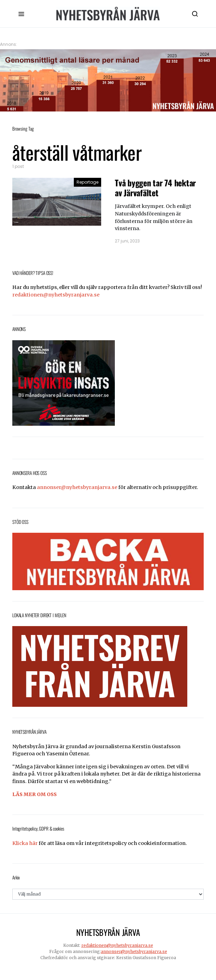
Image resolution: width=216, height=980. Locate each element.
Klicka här (25, 843)
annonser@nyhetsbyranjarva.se (77, 487)
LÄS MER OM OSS (35, 794)
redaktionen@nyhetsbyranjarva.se (56, 295)
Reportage (87, 182)
